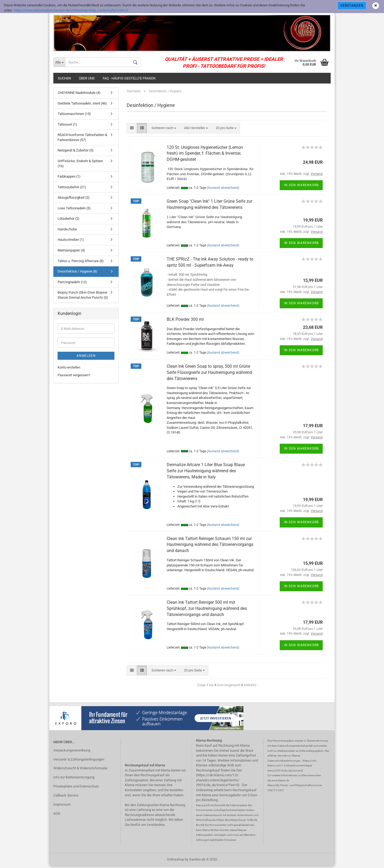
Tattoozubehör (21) (72, 188)
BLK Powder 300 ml (185, 321)
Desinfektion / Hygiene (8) (77, 273)
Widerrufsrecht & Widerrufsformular (80, 770)
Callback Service (66, 797)
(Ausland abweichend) (223, 189)
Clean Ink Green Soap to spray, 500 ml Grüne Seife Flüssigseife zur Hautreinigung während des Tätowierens (209, 374)
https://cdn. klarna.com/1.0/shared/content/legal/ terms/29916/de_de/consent (292, 767)
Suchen (64, 80)
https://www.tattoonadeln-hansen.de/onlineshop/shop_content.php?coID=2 (71, 10)
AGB (57, 815)
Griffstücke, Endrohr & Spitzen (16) (80, 165)
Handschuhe (67, 231)
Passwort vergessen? (74, 376)
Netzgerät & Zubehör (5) (76, 152)
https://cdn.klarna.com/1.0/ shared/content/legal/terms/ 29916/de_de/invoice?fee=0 (218, 782)
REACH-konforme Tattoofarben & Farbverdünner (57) (82, 139)
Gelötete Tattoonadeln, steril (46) (82, 105)
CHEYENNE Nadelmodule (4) (79, 94)
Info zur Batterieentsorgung (74, 779)
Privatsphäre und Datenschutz (76, 788)
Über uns (87, 80)
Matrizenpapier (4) (71, 252)
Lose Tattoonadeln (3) (74, 209)
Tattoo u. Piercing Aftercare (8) (81, 262)
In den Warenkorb (301, 186)
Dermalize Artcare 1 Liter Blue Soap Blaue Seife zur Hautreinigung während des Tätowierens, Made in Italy (206, 472)
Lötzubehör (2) (69, 220)
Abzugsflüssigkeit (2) (74, 199)
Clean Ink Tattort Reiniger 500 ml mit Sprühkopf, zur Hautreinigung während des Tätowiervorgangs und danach (207, 610)
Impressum (62, 806)
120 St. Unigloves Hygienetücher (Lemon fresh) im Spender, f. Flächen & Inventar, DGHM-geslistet (205, 155)
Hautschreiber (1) (71, 241)
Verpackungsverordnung (72, 752)
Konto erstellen (69, 369)
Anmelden (86, 357)
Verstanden (352, 6)
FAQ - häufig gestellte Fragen (129, 80)
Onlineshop (175, 861)
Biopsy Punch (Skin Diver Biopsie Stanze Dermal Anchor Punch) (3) (83, 296)
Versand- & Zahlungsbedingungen (79, 761)
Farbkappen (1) (69, 178)
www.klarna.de (280, 782)
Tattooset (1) (67, 126)
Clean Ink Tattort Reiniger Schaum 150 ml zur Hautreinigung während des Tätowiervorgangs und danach (210, 546)
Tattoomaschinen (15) (74, 115)
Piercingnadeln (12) (72, 283)
